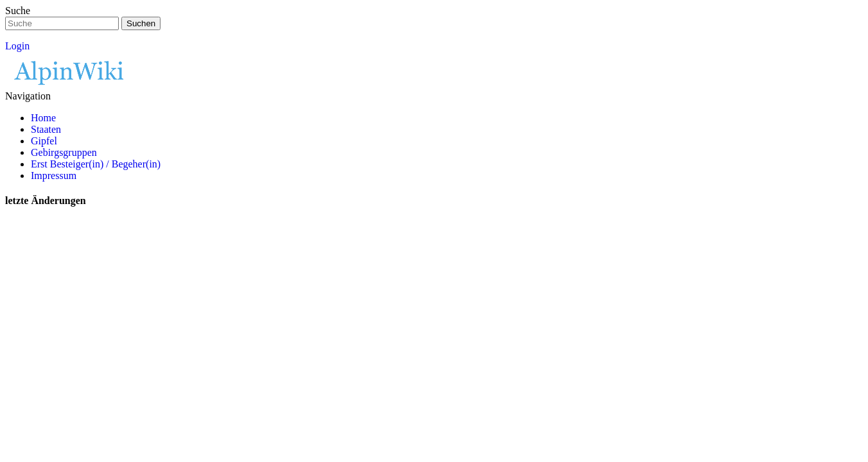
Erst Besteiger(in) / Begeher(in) (96, 164)
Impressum (54, 175)
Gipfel (44, 141)
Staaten (46, 129)
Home (43, 118)
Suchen (141, 23)
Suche (18, 11)
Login (17, 46)
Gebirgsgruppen (64, 152)
